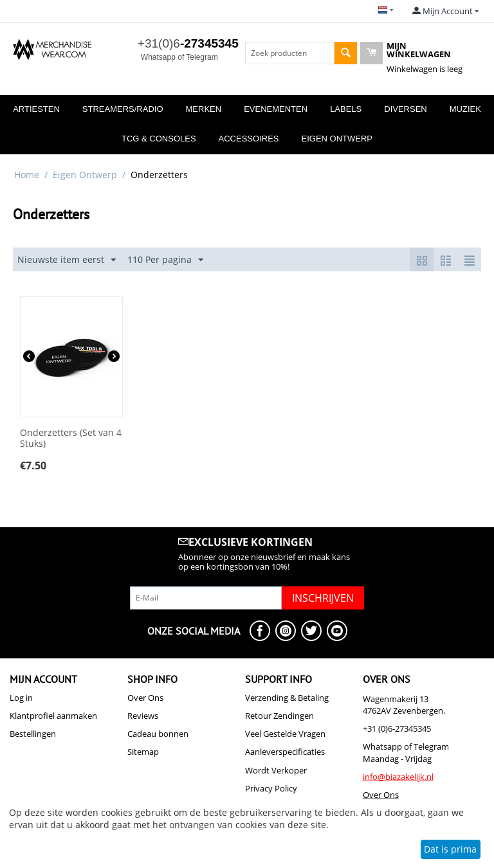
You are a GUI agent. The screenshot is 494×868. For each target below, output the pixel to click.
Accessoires (249, 139)
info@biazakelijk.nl (398, 777)
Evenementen (276, 109)
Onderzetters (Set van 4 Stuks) (71, 439)
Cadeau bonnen (158, 734)
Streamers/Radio (123, 109)
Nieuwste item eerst (67, 260)
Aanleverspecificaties (285, 752)
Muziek (465, 109)
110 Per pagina (165, 260)
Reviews (143, 716)
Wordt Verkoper (276, 770)
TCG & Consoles (159, 139)
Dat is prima (450, 849)
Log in (21, 698)
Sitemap (143, 752)
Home (27, 175)
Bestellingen (33, 734)
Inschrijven (323, 598)
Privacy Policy (271, 788)
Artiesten (36, 109)
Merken (204, 109)
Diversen (405, 109)
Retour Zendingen (279, 716)
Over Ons (145, 698)
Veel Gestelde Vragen (285, 734)
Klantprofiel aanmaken (53, 716)
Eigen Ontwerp (337, 139)
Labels (346, 109)
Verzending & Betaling (287, 698)
